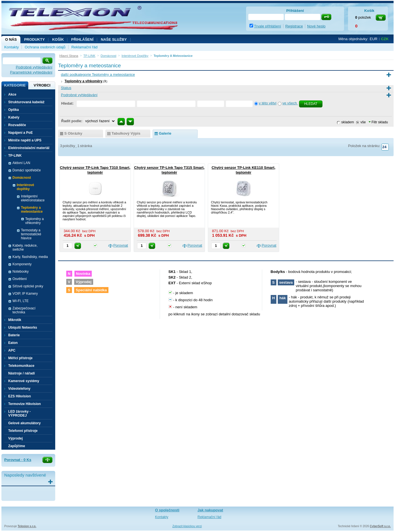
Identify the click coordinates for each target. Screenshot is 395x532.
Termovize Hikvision (24, 404)
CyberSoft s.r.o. (380, 526)
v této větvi (268, 103)
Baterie (14, 335)
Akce (12, 94)
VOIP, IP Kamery (25, 294)
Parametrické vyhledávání (31, 72)
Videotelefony (19, 389)
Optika (13, 110)
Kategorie (15, 85)
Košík (58, 39)
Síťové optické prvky (28, 286)
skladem (348, 122)
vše (363, 122)
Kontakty (11, 47)
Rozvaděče (17, 125)
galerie (165, 133)
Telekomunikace (21, 366)
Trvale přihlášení (268, 26)
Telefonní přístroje (23, 431)
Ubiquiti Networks (23, 328)
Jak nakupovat (210, 510)
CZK (385, 39)
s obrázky (73, 133)
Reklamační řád (84, 47)
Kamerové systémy (24, 381)
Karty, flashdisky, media (30, 257)
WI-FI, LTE (21, 301)
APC (12, 350)
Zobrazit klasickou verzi (187, 526)
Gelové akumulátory (24, 423)
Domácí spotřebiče (27, 170)
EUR (374, 39)
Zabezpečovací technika (24, 310)
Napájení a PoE (21, 133)
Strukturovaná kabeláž (26, 102)
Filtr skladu (378, 122)
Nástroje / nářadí (22, 373)
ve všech (290, 103)
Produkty (34, 39)
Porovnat (121, 245)
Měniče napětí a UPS (25, 140)
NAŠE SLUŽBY (114, 39)
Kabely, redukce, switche (25, 247)
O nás (11, 39)
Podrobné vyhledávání (34, 67)
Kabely (14, 117)
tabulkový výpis (126, 133)
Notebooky (21, 272)
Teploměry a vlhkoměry (83, 81)
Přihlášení (82, 39)
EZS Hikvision (20, 396)
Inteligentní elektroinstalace (33, 198)
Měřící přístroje (20, 358)
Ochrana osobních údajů (45, 47)
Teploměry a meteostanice (32, 210)
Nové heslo (316, 26)
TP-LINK (15, 156)
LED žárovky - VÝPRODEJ (19, 413)
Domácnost (22, 178)
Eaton (13, 343)
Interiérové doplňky (25, 187)
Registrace (294, 26)
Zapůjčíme (17, 446)
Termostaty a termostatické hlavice (31, 234)
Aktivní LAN (21, 163)
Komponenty (22, 264)
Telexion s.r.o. (27, 526)
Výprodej (15, 438)
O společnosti (167, 510)
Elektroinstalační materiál (29, 148)
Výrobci (42, 85)
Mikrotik (15, 320)
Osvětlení (20, 279)
